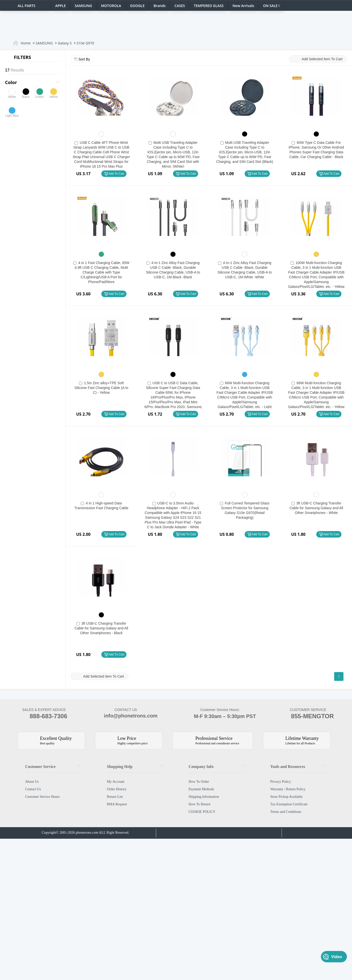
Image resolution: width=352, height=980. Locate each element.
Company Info (201, 767)
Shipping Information (204, 797)
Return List (115, 797)
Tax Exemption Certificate (289, 804)
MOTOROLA (111, 6)
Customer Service (40, 767)
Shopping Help (120, 767)
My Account (116, 782)
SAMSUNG (83, 6)
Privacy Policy (281, 782)
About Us (32, 782)
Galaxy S (65, 43)
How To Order (199, 782)
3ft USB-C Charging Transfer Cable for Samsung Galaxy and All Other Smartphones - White (316, 508)
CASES (180, 6)
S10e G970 (85, 43)
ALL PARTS (27, 6)
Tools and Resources (288, 767)
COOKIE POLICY (202, 812)
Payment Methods (201, 789)
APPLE (61, 6)
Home (26, 43)
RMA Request (117, 804)
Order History (117, 789)
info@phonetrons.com (126, 716)
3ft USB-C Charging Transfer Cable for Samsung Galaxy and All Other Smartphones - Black (101, 628)
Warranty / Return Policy (288, 789)
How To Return (200, 804)
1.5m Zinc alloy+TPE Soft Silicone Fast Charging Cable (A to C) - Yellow (101, 388)
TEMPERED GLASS (209, 6)
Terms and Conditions (286, 812)
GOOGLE (137, 6)
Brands (160, 6)
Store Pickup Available (286, 797)
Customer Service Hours (42, 797)
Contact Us (33, 789)
